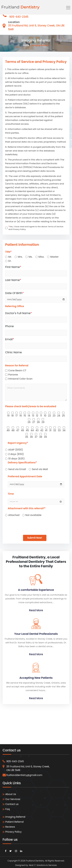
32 (55, 430)
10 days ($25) (16, 459)
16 (21, 416)
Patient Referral (13, 821)
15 (25, 416)
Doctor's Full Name (18, 313)
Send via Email (17, 469)
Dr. (10, 261)
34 (64, 430)
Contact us (11, 803)
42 (42, 430)
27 (34, 422)
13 (33, 416)
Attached (14, 515)
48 (13, 430)
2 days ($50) (16, 454)
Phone (9, 326)
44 (32, 430)
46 (23, 430)
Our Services (11, 798)
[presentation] (26, 523)
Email (10, 339)
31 (50, 430)
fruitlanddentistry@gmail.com (22, 774)
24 (59, 416)
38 (41, 437)
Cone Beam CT (17, 370)
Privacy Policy (12, 830)
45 (27, 430)
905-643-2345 (19, 17)
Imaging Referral (40, 45)
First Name (13, 267)
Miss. (41, 257)
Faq (6, 808)
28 (38, 422)
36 (31, 437)
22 (49, 416)
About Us (9, 793)
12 (37, 416)
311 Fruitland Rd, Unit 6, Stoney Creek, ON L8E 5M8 (26, 767)
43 (37, 430)
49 (8, 430)
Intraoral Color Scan (20, 379)
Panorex (13, 375)
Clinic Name (13, 352)
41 (46, 430)
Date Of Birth (14, 293)
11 (41, 416)
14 (29, 416)
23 (54, 416)
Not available (34, 515)
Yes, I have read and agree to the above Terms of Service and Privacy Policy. (36, 228)
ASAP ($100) (16, 450)
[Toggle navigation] (67, 7)
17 (17, 416)
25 (63, 416)
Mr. (10, 257)
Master (54, 257)
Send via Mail (40, 469)
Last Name (13, 280)
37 (36, 437)
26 (29, 422)
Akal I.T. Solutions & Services (43, 864)
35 (27, 437)
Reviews (9, 825)
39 (45, 437)
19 (8, 416)
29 (43, 422)
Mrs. (20, 257)
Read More (36, 609)
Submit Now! (35, 537)
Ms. (31, 257)
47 (18, 430)
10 (45, 416)
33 (59, 430)
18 (13, 416)
